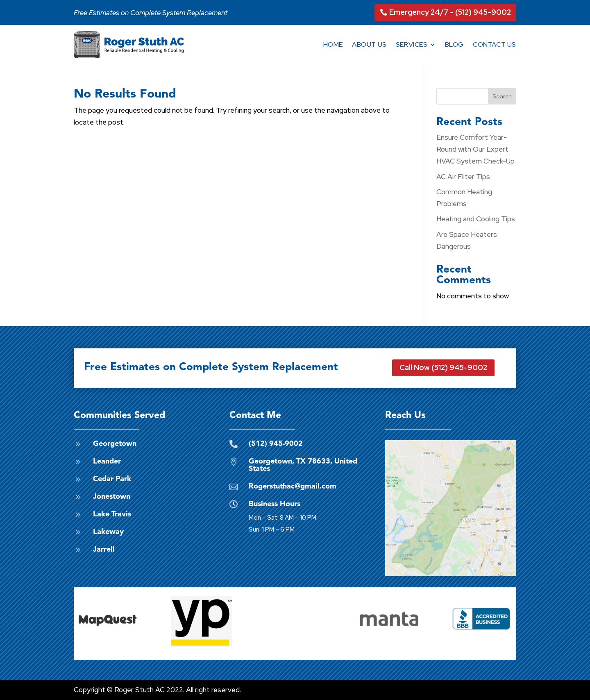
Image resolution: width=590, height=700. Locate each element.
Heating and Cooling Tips (476, 219)
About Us (369, 44)
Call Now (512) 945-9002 (443, 367)
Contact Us (495, 44)
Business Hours (275, 504)
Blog (454, 44)
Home (333, 44)
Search (502, 96)
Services (412, 44)
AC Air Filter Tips (463, 177)
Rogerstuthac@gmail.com (293, 486)
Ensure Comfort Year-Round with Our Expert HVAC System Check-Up (475, 149)
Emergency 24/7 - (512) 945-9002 (450, 12)
